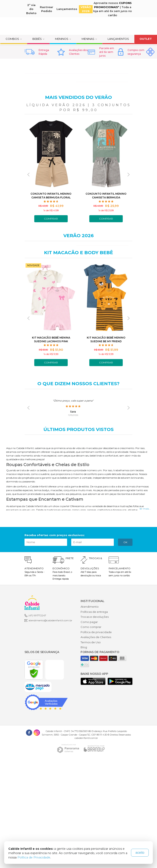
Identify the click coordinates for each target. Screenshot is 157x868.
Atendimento (90, 607)
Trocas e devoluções (95, 617)
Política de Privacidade (34, 857)
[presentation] (28, 175)
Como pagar (89, 622)
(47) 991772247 (37, 615)
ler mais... (145, 509)
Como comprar (91, 627)
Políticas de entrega (94, 612)
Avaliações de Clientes (96, 637)
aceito (140, 853)
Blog (84, 647)
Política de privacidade (96, 632)
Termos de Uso (91, 642)
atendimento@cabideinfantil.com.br (50, 620)
